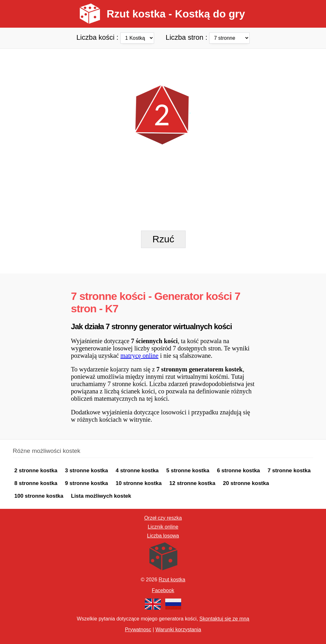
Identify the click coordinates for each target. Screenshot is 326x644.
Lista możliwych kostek (101, 496)
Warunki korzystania (178, 630)
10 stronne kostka (139, 483)
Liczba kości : (116, 37)
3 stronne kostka (86, 471)
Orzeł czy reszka (163, 518)
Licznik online (163, 527)
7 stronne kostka (289, 471)
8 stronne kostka (36, 483)
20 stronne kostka (246, 483)
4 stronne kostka (137, 471)
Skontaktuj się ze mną (224, 619)
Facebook (163, 590)
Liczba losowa (163, 536)
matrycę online (139, 356)
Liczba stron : (208, 37)
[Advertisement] (163, 63)
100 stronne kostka (39, 496)
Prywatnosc (138, 630)
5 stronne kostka (188, 471)
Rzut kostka (172, 580)
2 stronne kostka (36, 471)
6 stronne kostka (238, 471)
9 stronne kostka (86, 483)
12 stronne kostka (192, 483)
